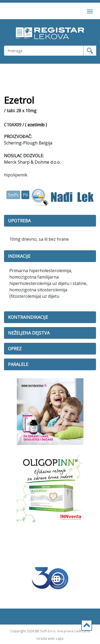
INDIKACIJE (19, 256)
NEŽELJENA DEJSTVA (29, 333)
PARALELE (18, 364)
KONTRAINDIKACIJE (28, 317)
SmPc (13, 195)
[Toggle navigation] (90, 11)
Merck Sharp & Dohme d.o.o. (32, 162)
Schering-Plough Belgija (28, 143)
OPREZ (15, 349)
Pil (25, 195)
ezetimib (36, 125)
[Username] (44, 51)
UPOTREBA (19, 221)
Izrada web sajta (50, 638)
